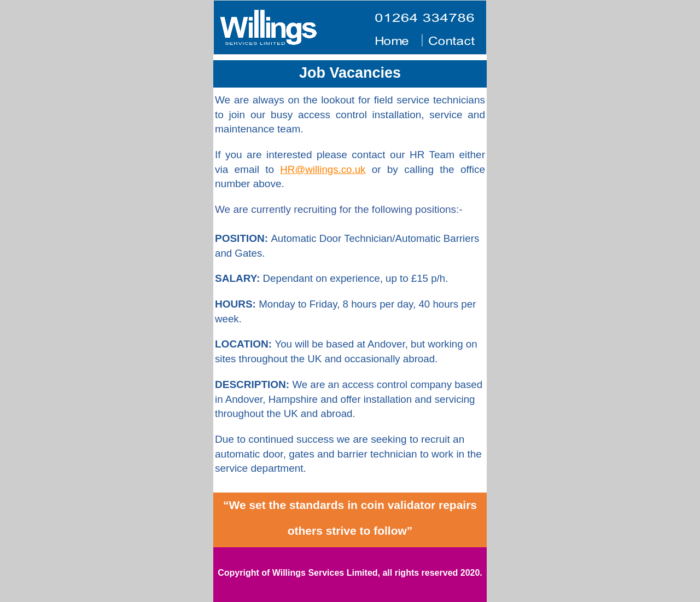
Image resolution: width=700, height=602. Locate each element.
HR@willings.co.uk (323, 169)
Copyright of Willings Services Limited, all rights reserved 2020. (350, 573)
